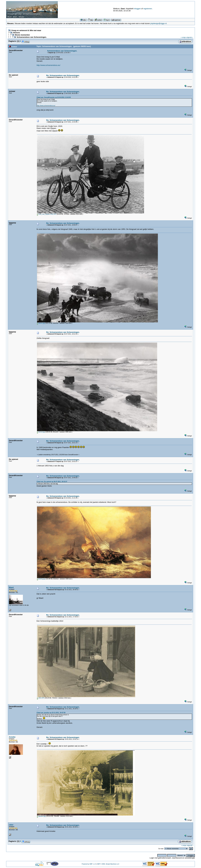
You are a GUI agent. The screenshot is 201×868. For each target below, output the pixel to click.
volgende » (189, 37)
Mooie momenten (22, 35)
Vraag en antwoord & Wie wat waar (26, 30)
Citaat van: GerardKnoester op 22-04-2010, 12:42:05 (54, 97)
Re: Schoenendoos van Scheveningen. (63, 75)
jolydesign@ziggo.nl (159, 23)
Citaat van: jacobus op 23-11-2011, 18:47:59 (51, 713)
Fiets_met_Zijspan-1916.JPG (47, 214)
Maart (11, 587)
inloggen (137, 9)
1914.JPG (41, 698)
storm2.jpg (41, 432)
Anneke (12, 737)
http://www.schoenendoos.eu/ (48, 65)
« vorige (183, 37)
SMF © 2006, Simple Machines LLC (108, 864)
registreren (148, 9)
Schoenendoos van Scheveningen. (32, 37)
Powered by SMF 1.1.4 (89, 864)
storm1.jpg (41, 323)
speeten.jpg (41, 816)
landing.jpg (41, 579)
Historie (16, 33)
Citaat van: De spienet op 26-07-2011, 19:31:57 (52, 482)
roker (11, 825)
